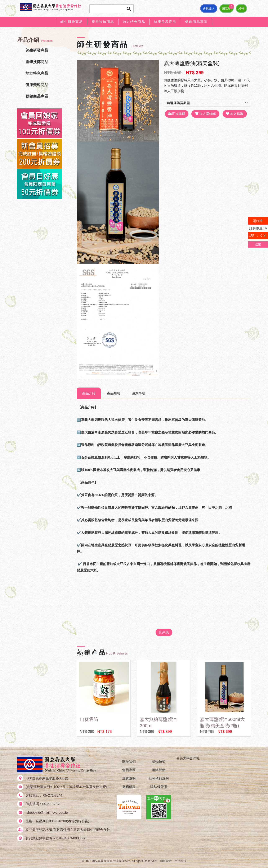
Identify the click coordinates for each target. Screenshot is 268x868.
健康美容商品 (165, 22)
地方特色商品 (134, 22)
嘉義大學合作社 (188, 758)
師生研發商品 (72, 22)
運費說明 (129, 778)
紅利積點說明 (159, 778)
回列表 (164, 632)
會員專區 (129, 770)
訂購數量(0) (258, 228)
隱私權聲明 (159, 787)
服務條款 (129, 787)
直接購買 (177, 114)
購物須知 (159, 762)
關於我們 (129, 762)
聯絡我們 (159, 770)
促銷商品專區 (196, 22)
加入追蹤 (235, 114)
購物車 (227, 8)
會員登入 (209, 8)
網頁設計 (166, 861)
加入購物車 (205, 114)
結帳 (241, 8)
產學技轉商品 (103, 22)
